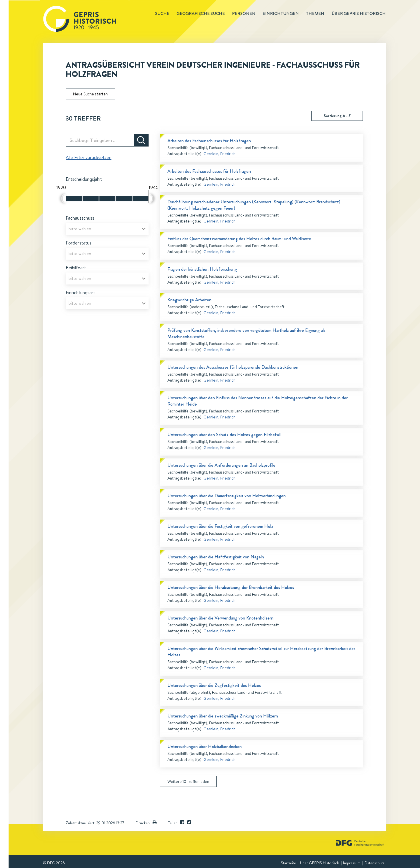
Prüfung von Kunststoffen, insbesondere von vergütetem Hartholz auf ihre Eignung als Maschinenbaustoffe (246, 333)
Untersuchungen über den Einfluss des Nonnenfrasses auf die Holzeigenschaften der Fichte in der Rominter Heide (258, 401)
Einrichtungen (281, 13)
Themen (315, 13)
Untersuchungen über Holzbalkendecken (205, 746)
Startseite (288, 863)
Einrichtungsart (80, 292)
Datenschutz (374, 863)
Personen (244, 13)
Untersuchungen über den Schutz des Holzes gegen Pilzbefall (224, 435)
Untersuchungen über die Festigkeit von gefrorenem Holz (220, 526)
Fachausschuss (80, 218)
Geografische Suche (201, 13)
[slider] (64, 199)
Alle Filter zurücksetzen (89, 157)
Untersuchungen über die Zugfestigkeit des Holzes (214, 685)
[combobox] (107, 229)
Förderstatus (79, 243)
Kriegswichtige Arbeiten (189, 300)
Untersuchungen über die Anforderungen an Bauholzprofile (221, 465)
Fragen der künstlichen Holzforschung (202, 269)
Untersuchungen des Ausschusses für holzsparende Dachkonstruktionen (233, 367)
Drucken (146, 823)
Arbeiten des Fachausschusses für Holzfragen (209, 141)
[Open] (144, 229)
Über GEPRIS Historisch (320, 863)
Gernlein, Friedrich (219, 154)
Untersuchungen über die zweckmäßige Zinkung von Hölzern (223, 716)
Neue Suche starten (90, 94)
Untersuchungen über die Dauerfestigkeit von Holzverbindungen (227, 496)
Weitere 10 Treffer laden (188, 781)
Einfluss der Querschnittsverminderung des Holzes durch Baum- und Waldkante (239, 239)
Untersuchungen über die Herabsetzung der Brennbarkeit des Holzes (231, 587)
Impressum (352, 863)
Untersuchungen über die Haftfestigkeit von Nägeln (216, 557)
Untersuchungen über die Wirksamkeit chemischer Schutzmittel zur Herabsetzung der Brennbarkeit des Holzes (261, 652)
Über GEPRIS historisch (359, 13)
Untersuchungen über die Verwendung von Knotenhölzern (220, 618)
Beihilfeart (76, 268)
